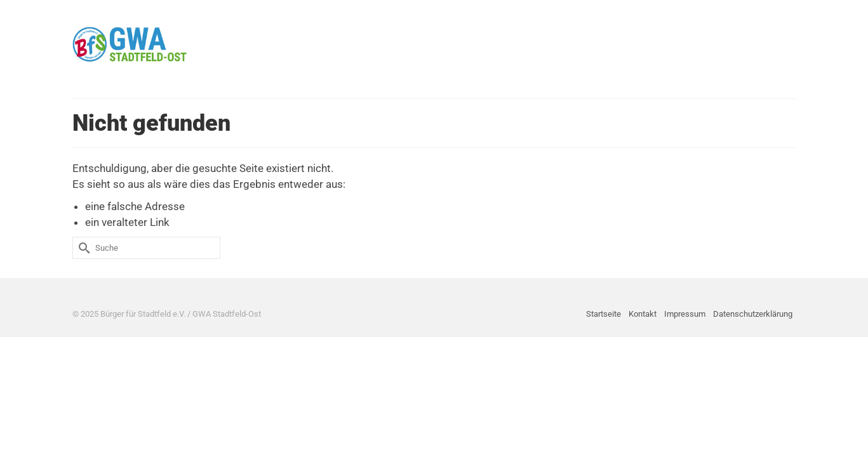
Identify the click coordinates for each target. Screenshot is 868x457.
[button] (778, 44)
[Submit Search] (82, 248)
